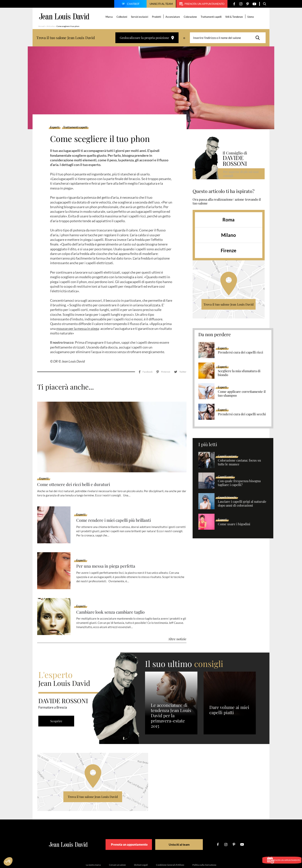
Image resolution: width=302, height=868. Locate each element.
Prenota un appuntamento (202, 4)
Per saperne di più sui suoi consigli (241, 174)
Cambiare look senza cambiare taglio (115, 595)
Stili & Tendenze (235, 17)
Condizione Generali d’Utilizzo (170, 848)
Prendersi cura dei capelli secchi (242, 414)
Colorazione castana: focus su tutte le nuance (239, 462)
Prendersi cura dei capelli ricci (240, 352)
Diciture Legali (141, 848)
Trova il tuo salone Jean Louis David (229, 304)
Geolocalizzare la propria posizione (147, 38)
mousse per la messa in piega (78, 328)
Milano (229, 235)
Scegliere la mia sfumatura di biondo (239, 373)
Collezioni (123, 17)
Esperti (55, 127)
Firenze (229, 250)
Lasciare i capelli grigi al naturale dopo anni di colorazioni (242, 504)
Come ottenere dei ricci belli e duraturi (78, 467)
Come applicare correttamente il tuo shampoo (242, 394)
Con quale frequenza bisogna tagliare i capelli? (239, 483)
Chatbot (130, 4)
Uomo (251, 17)
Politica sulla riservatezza (204, 848)
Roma (229, 220)
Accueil (42, 26)
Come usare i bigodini (234, 524)
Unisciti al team (161, 4)
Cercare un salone (117, 848)
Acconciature (173, 17)
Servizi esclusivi (140, 17)
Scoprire (58, 704)
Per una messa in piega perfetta (109, 549)
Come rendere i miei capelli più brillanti (118, 503)
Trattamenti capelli (212, 17)
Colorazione (191, 17)
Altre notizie (177, 622)
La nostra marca (93, 848)
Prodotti (157, 17)
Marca (110, 17)
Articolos (51, 26)
